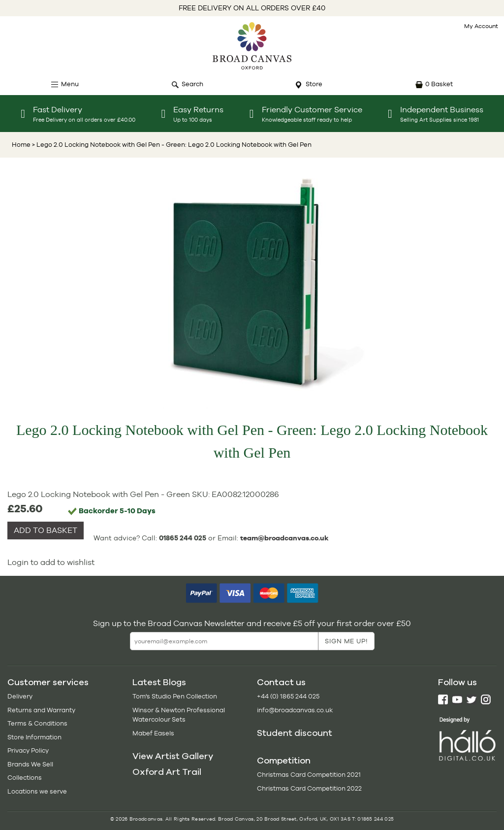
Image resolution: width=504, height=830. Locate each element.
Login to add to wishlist (51, 562)
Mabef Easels (153, 733)
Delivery (20, 696)
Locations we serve (37, 791)
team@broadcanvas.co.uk (284, 538)
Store (314, 84)
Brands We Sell (30, 764)
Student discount (295, 733)
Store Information (34, 737)
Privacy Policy (28, 750)
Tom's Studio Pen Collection (175, 696)
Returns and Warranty (41, 710)
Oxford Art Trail (167, 772)
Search (192, 84)
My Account (481, 26)
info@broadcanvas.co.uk (295, 710)
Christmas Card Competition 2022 (309, 788)
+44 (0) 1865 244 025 (288, 696)
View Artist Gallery (173, 756)
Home (21, 145)
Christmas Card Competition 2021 (309, 775)
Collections (25, 778)
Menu (70, 84)
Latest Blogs (159, 682)
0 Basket (439, 84)
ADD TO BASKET (46, 530)
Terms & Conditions (37, 723)
